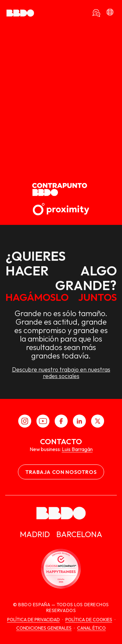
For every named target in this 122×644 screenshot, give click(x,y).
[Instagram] (25, 421)
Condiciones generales (44, 628)
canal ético (91, 628)
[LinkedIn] (79, 421)
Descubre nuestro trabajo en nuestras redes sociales (61, 373)
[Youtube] (43, 421)
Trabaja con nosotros (61, 472)
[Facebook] (61, 421)
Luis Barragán (77, 449)
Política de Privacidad (34, 620)
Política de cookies (89, 620)
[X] (98, 421)
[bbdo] (110, 13)
